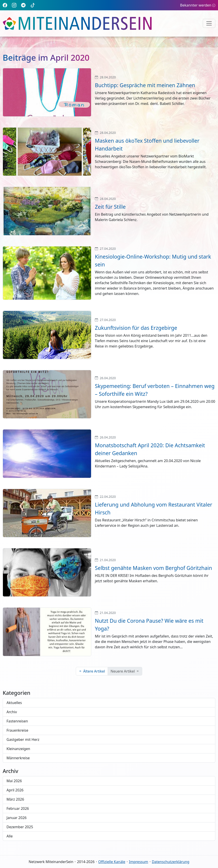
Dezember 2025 (20, 827)
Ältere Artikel (92, 671)
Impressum (139, 862)
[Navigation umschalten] (209, 23)
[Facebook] (5, 5)
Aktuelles (14, 703)
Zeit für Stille (110, 207)
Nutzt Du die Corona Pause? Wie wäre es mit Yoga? (149, 625)
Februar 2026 (18, 808)
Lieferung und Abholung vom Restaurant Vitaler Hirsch (154, 508)
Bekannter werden (198, 5)
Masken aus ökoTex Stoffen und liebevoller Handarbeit (147, 145)
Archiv (12, 712)
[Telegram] (23, 5)
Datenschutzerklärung (171, 862)
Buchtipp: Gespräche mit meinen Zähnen (145, 85)
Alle (10, 836)
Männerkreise (18, 758)
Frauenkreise (17, 730)
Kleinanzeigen (18, 749)
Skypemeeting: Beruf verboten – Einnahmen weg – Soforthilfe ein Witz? (155, 390)
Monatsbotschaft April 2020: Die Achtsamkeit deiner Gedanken (150, 449)
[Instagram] (14, 5)
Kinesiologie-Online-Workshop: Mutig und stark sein (153, 260)
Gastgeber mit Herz (23, 740)
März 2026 (15, 799)
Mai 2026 (14, 781)
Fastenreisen (17, 721)
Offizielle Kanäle (112, 862)
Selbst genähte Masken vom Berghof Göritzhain (153, 568)
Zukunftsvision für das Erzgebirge (136, 328)
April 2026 (15, 790)
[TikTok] (33, 5)
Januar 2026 (16, 818)
